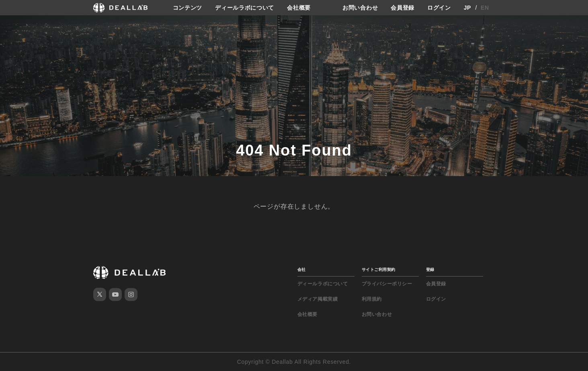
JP (468, 8)
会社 (302, 270)
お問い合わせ (360, 8)
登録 (430, 270)
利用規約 (372, 299)
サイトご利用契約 (379, 270)
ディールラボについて (245, 8)
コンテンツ (188, 8)
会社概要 (299, 8)
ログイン (439, 8)
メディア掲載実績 (318, 299)
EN (485, 8)
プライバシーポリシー (387, 284)
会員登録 (403, 8)
